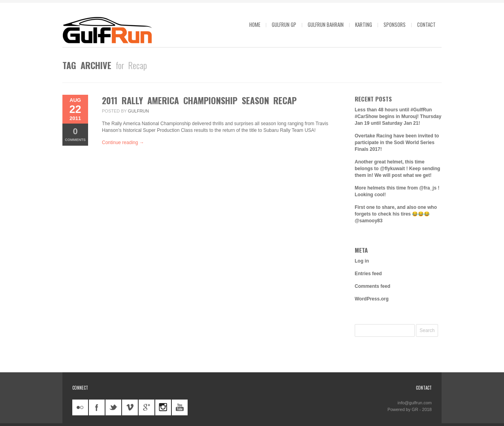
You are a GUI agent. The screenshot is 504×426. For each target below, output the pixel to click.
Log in (362, 261)
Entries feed (368, 274)
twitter (113, 407)
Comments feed (372, 286)
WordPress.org (372, 299)
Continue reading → (123, 143)
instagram (163, 407)
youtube (180, 407)
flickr (80, 407)
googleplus (147, 407)
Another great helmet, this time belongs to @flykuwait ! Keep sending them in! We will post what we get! (397, 169)
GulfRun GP (284, 24)
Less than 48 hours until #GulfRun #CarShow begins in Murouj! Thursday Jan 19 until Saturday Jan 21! (398, 116)
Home (255, 24)
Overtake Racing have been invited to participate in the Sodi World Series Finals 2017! (397, 143)
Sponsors (395, 24)
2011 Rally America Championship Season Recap (199, 100)
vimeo (130, 407)
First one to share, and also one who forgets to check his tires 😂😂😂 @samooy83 (396, 214)
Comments (75, 134)
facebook (97, 407)
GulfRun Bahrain (326, 24)
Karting (364, 24)
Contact (426, 24)
